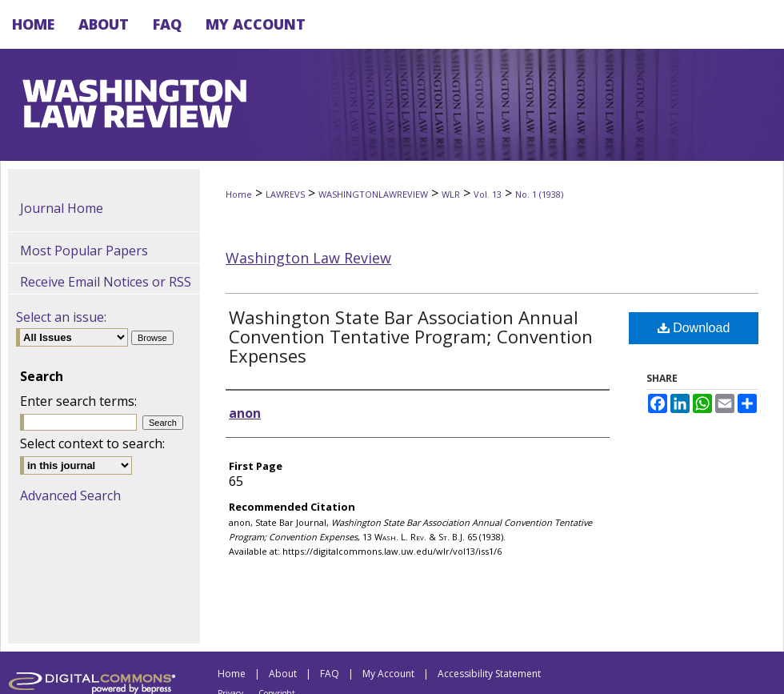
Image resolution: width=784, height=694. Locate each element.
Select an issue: (61, 317)
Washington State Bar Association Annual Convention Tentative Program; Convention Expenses (411, 336)
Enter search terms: (78, 401)
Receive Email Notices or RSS (106, 282)
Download (694, 328)
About (283, 674)
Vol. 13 (488, 194)
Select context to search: (92, 443)
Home (239, 194)
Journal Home (62, 208)
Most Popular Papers (84, 251)
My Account (388, 674)
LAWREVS (285, 194)
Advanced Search (70, 495)
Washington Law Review (308, 258)
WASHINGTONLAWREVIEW (373, 194)
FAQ (330, 674)
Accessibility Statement (489, 674)
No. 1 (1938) (539, 194)
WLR (451, 194)
